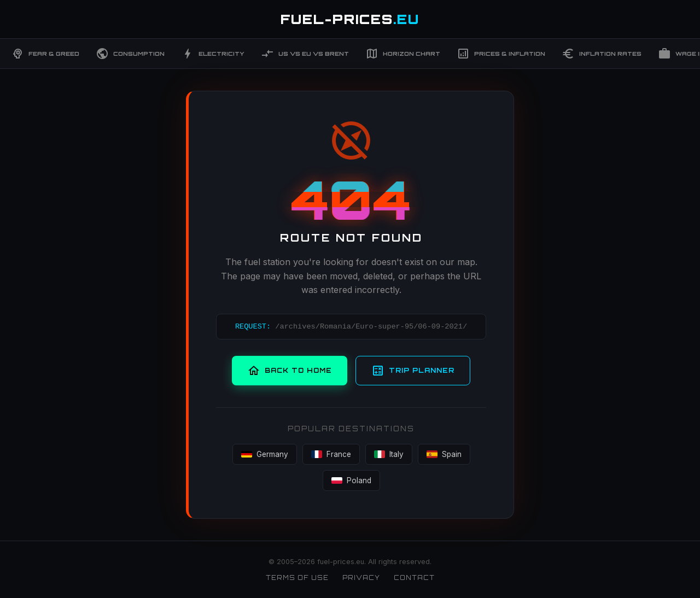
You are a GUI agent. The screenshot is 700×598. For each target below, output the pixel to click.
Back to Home (290, 371)
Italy (389, 454)
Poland (351, 480)
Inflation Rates (602, 54)
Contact (414, 578)
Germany (265, 454)
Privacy (361, 578)
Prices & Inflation (501, 54)
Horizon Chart (403, 54)
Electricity (213, 54)
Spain (444, 454)
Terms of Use (297, 578)
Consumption (130, 54)
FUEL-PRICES (350, 19)
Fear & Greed (45, 54)
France (331, 454)
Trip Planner (413, 371)
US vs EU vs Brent (305, 54)
